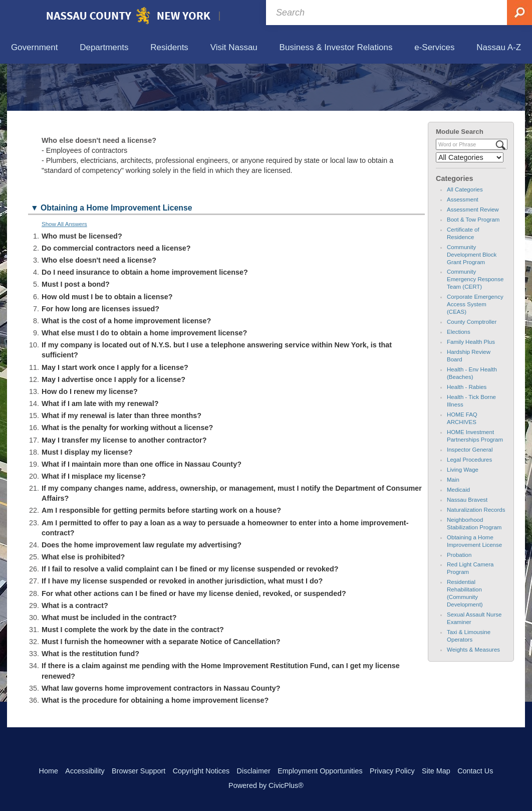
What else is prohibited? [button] (83, 603)
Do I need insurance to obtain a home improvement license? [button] (145, 319)
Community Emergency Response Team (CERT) (475, 326)
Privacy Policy (392, 771)
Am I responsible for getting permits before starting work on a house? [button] (161, 557)
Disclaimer (254, 771)
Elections (459, 378)
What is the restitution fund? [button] (90, 700)
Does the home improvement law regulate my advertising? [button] (142, 591)
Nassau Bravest (467, 546)
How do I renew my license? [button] (90, 438)
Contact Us (475, 771)
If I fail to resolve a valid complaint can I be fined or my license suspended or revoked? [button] (190, 616)
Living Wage (463, 516)
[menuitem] (34, 48)
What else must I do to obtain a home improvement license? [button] (144, 379)
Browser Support (139, 771)
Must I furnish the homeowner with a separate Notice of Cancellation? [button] (161, 688)
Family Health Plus (471, 388)
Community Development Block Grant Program (472, 301)
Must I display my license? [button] (87, 498)
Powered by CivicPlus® (266, 785)
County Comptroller (472, 368)
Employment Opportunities (320, 771)
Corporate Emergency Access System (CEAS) (475, 351)
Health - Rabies (467, 434)
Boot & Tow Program (473, 266)
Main (453, 526)
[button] (226, 255)
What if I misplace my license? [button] (94, 523)
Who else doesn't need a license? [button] (99, 307)
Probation (459, 601)
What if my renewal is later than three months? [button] (121, 462)
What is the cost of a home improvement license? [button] (126, 367)
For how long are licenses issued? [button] (100, 355)
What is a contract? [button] (75, 652)
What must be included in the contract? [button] (109, 664)
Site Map (436, 771)
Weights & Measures (473, 696)
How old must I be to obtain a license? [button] (107, 343)
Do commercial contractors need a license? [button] (116, 295)
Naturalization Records (476, 556)
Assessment (463, 246)
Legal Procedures (469, 506)
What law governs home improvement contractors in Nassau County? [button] (161, 734)
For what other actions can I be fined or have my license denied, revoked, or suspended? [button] (194, 640)
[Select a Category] (470, 204)
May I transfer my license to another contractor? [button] (124, 486)
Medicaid (458, 536)
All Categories (465, 236)
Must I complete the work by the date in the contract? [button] (133, 676)
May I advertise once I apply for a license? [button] (113, 426)
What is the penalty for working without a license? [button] (127, 474)
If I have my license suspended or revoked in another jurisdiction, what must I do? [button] (182, 628)
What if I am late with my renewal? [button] (100, 450)
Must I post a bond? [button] (76, 331)
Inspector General (470, 496)
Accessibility (85, 771)
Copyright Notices (201, 771)
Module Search (460, 178)
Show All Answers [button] (64, 270)
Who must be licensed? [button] (82, 282)
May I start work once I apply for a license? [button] (115, 414)
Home (49, 771)
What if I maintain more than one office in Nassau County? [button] (142, 510)
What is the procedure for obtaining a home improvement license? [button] (155, 747)
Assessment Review (473, 256)
